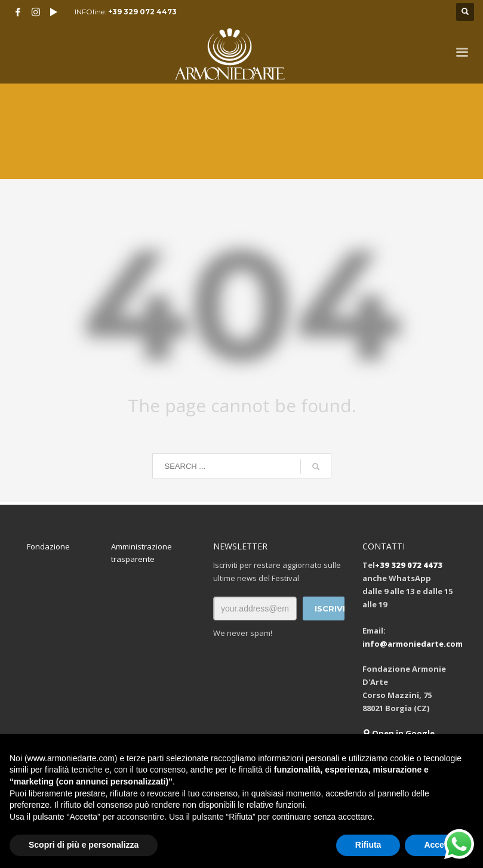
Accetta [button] (439, 845)
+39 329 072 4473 (142, 12)
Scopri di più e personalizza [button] (84, 845)
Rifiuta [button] (368, 845)
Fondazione (48, 546)
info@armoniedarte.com (413, 644)
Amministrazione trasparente (141, 553)
